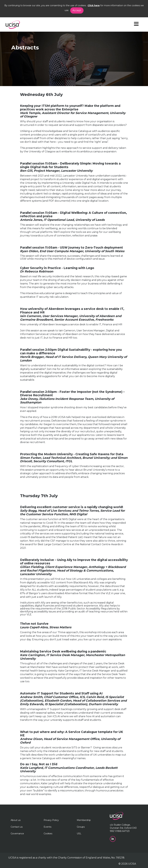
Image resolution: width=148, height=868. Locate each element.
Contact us (17, 827)
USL (79, 834)
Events (47, 827)
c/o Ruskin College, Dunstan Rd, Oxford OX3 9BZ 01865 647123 (123, 828)
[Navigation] (136, 25)
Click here (94, 5)
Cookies (48, 834)
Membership (84, 820)
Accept (77, 10)
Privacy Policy (51, 820)
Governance (17, 834)
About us (16, 820)
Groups (81, 827)
